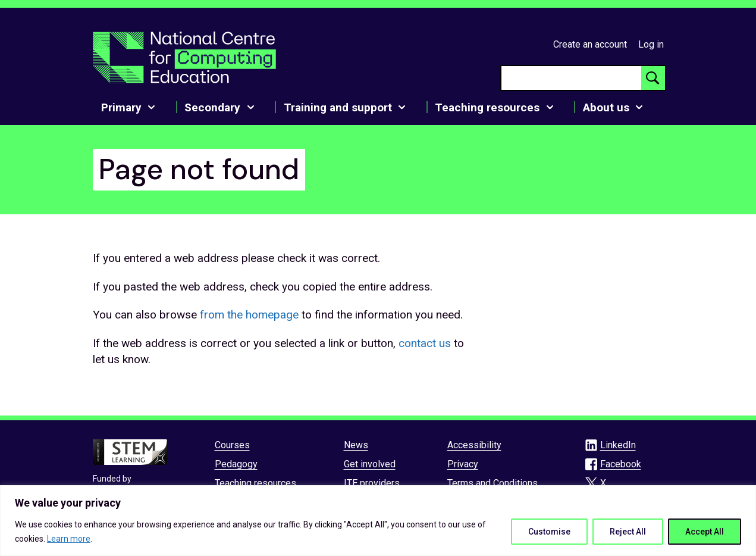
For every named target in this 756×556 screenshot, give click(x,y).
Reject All (628, 532)
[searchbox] (571, 78)
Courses (232, 445)
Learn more (69, 539)
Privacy (463, 464)
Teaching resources (255, 483)
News (356, 445)
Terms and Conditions (493, 483)
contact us (425, 343)
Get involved (370, 464)
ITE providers (372, 483)
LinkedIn (618, 445)
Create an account (590, 44)
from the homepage (249, 315)
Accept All (705, 532)
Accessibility (474, 445)
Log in (651, 44)
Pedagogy (236, 464)
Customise (549, 532)
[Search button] (653, 78)
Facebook (621, 464)
